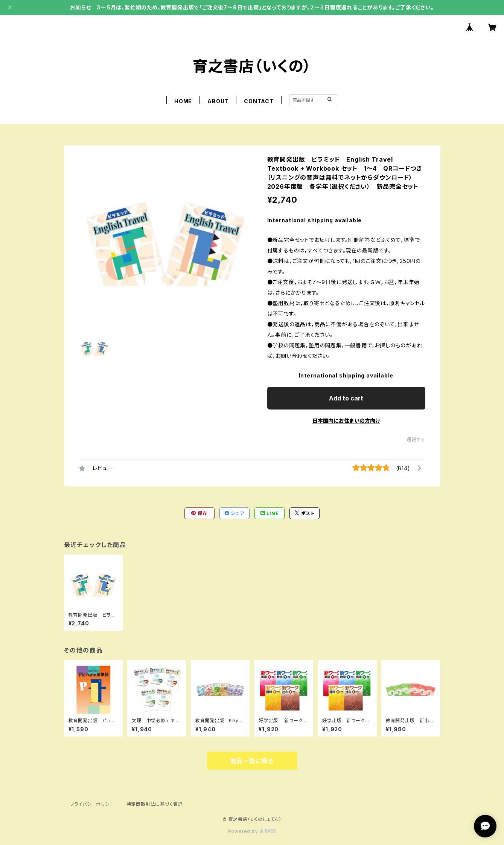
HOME (183, 101)
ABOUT (218, 101)
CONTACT (259, 101)
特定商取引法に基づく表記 (155, 804)
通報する (416, 439)
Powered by (252, 831)
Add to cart (346, 398)
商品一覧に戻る (252, 761)
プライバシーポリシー (92, 804)
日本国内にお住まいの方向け (346, 421)
